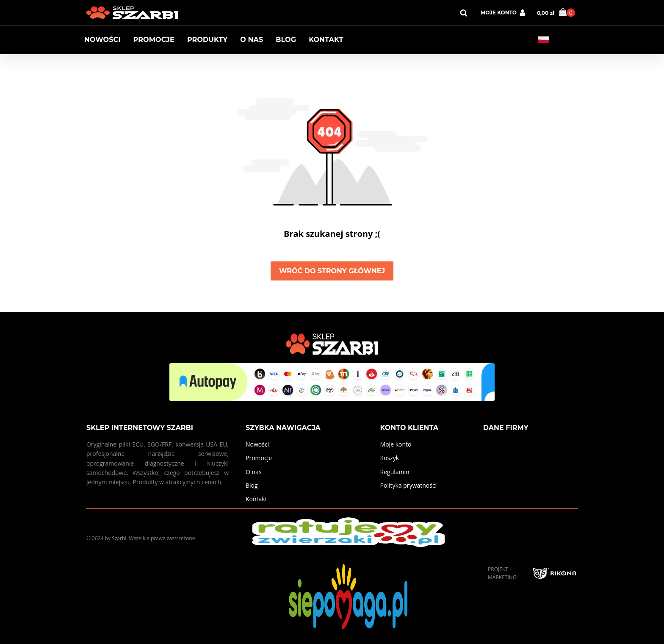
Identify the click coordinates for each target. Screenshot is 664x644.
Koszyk (390, 458)
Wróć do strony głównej (332, 271)
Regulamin (395, 472)
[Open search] (464, 13)
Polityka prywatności (409, 485)
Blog (252, 485)
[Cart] (567, 12)
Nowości (257, 444)
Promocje (259, 458)
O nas (254, 472)
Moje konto (396, 444)
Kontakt (256, 499)
